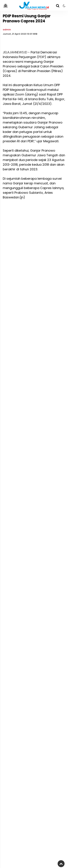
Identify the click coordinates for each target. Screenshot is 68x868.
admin (7, 30)
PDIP (42, 57)
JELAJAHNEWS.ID (15, 52)
